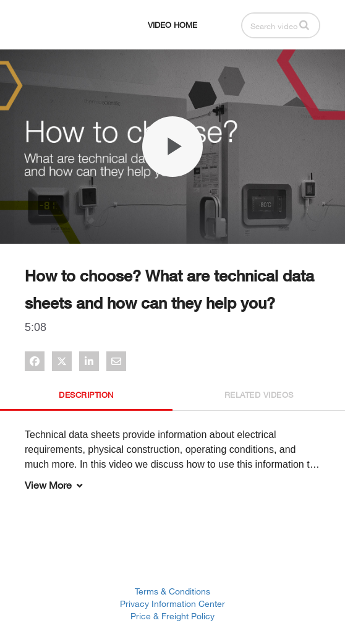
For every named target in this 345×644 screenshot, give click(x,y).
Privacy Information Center (172, 603)
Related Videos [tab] (259, 395)
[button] (304, 25)
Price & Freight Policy (172, 616)
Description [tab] (86, 395)
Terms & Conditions (172, 591)
